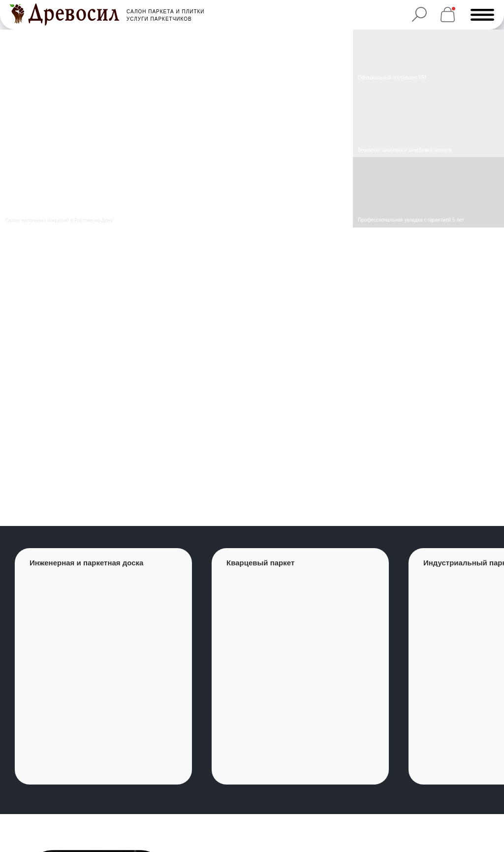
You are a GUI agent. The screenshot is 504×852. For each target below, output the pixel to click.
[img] (428, 121)
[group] (103, 666)
